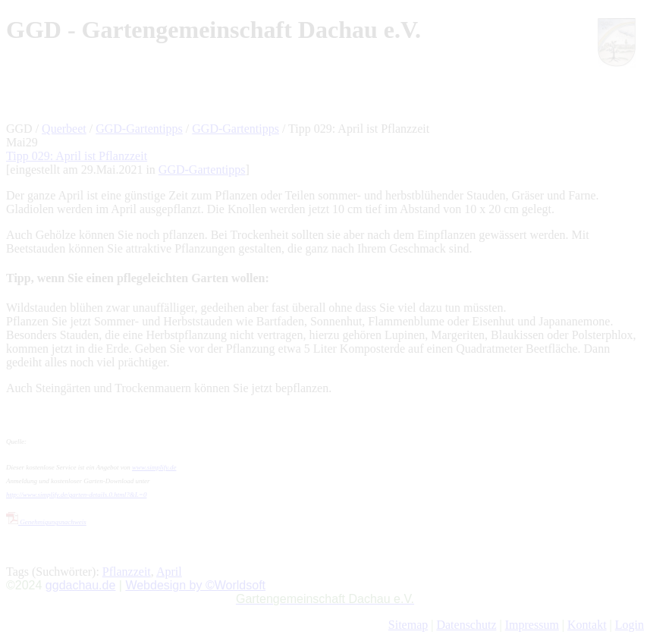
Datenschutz (466, 625)
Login (630, 625)
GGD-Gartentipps (139, 129)
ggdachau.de (81, 585)
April (169, 572)
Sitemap (408, 625)
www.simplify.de (154, 467)
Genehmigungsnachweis (46, 522)
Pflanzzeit (127, 572)
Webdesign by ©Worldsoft (195, 585)
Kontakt (587, 625)
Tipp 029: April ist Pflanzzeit (77, 156)
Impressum (532, 625)
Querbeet (64, 129)
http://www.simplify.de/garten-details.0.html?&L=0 (76, 495)
